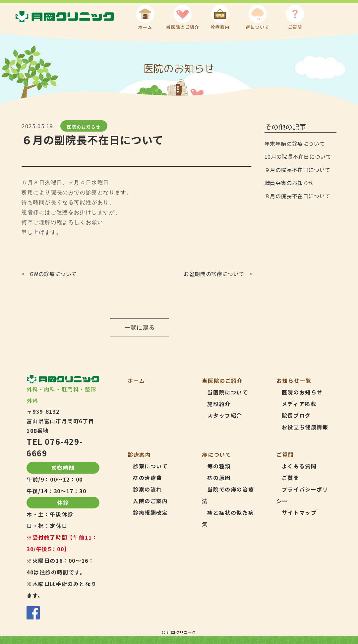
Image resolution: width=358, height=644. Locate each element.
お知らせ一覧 (294, 381)
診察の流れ (148, 489)
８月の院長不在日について (298, 196)
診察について (150, 466)
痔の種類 (219, 466)
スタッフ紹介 (225, 415)
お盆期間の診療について (214, 274)
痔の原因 (219, 478)
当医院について (228, 392)
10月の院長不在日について (298, 156)
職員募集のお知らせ (289, 183)
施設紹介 (219, 404)
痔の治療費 (148, 478)
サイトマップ (299, 512)
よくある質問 (299, 466)
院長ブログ (296, 415)
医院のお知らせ (84, 127)
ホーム (136, 381)
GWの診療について (53, 274)
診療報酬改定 (150, 512)
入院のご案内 (150, 501)
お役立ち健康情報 (305, 427)
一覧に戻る (140, 327)
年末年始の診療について (295, 144)
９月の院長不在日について (298, 170)
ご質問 (291, 478)
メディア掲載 (299, 404)
